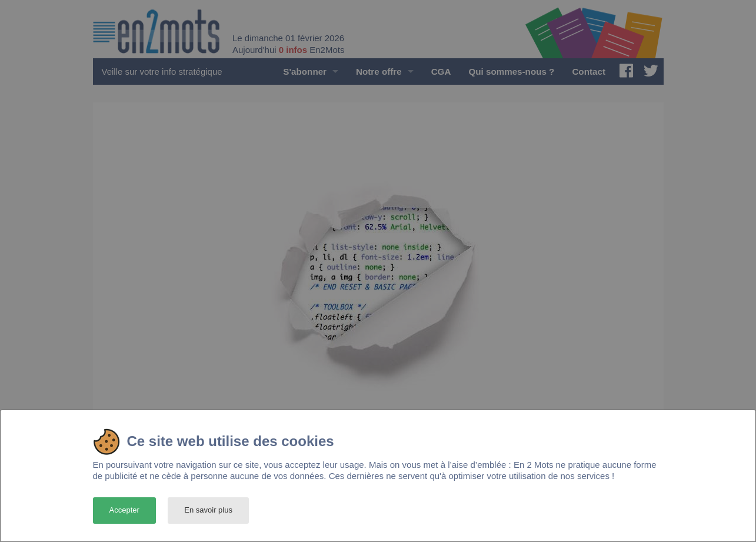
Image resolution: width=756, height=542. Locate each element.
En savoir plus (208, 510)
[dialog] (378, 476)
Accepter (124, 510)
